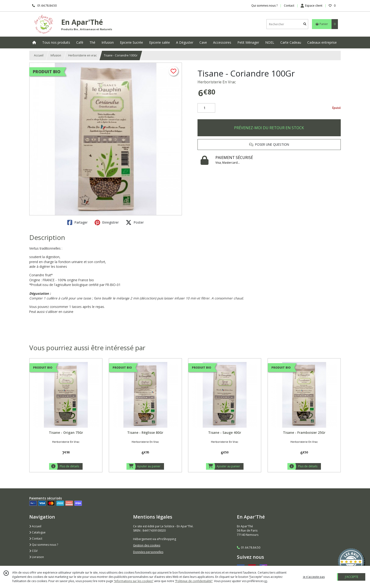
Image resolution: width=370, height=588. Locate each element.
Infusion (56, 55)
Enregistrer (107, 222)
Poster (135, 222)
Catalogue (37, 532)
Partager (77, 222)
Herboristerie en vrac (82, 55)
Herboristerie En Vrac (217, 82)
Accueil (39, 55)
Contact (289, 6)
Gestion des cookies (147, 545)
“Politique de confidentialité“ (194, 581)
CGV (33, 551)
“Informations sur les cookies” (134, 581)
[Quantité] (206, 108)
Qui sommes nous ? (44, 545)
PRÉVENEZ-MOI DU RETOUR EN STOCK (269, 128)
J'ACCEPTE (352, 577)
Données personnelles (148, 552)
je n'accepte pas (314, 577)
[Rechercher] (305, 24)
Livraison (37, 557)
